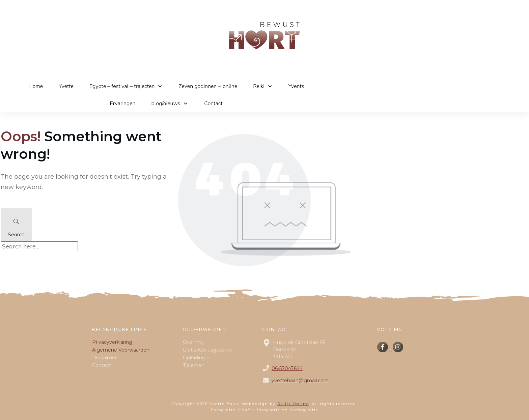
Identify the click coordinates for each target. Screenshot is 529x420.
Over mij (193, 342)
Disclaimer (104, 358)
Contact (102, 365)
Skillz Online (293, 404)
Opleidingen (197, 358)
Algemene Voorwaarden (121, 350)
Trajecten (194, 365)
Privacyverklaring (112, 342)
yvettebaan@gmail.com (300, 381)
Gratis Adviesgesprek (207, 350)
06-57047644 (287, 368)
